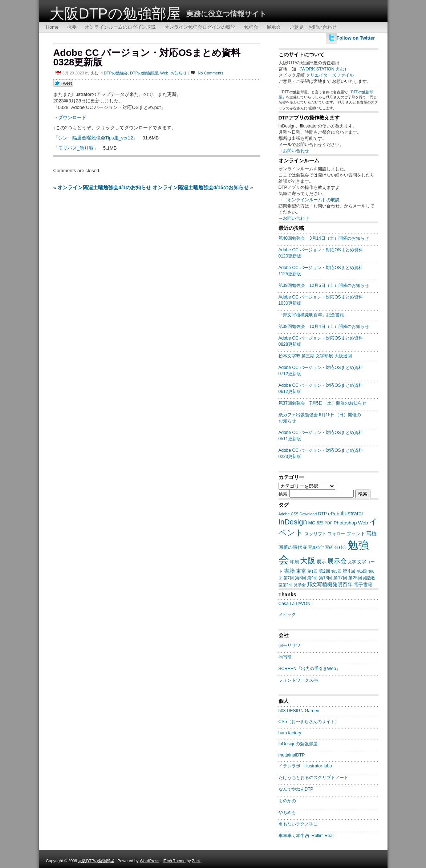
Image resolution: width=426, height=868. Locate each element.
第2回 (324, 571)
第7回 (289, 578)
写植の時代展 (293, 547)
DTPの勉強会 (116, 73)
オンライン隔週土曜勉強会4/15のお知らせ (201, 187)
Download (308, 514)
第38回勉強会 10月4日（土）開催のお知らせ (324, 326)
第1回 (313, 571)
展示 (321, 562)
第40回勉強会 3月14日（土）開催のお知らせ (324, 238)
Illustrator (352, 513)
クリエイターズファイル (330, 75)
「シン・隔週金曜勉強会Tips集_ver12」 (96, 138)
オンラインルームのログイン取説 (120, 27)
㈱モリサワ (289, 645)
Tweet (63, 84)
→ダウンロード (70, 117)
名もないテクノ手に (298, 824)
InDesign (293, 522)
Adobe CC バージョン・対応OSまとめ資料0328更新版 (147, 57)
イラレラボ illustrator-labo (305, 766)
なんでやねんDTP (296, 789)
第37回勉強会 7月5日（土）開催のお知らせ (323, 403)
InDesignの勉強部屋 (298, 744)
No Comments (211, 73)
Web (164, 73)
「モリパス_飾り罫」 (76, 148)
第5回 (362, 571)
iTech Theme (174, 861)
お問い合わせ (296, 151)
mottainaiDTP (292, 755)
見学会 (300, 585)
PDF (328, 523)
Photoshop (345, 523)
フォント (356, 534)
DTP (322, 514)
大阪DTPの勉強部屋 (115, 13)
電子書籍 (363, 585)
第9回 (312, 578)
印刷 (295, 562)
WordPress (150, 861)
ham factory (290, 733)
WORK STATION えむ (323, 69)
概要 (72, 27)
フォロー (336, 534)
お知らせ (179, 73)
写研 (329, 547)
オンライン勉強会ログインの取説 (200, 27)
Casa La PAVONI (295, 604)
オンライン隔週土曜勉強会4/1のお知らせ (104, 187)
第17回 (340, 578)
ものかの (287, 801)
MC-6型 (316, 523)
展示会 (274, 27)
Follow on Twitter (356, 38)
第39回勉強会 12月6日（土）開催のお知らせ (324, 285)
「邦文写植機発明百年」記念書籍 (311, 315)
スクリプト (316, 534)
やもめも (287, 812)
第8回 (301, 578)
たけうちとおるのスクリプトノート (313, 778)
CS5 (295, 514)
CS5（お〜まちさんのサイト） (309, 722)
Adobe (284, 514)
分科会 (340, 547)
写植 (372, 534)
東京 (301, 571)
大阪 (308, 561)
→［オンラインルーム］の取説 (309, 200)
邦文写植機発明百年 (330, 584)
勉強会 (251, 27)
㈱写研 (285, 657)
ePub (334, 514)
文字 (352, 562)
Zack (196, 861)
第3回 (336, 571)
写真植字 (316, 547)
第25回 (355, 578)
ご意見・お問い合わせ (313, 27)
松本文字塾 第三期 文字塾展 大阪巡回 (315, 356)
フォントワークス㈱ (298, 680)
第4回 (349, 571)
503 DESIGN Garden (299, 711)
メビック (287, 615)
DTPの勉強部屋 (144, 73)
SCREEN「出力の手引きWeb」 (309, 669)
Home (52, 27)
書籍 (289, 571)
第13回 (326, 578)
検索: (283, 494)
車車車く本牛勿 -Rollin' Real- (307, 836)
